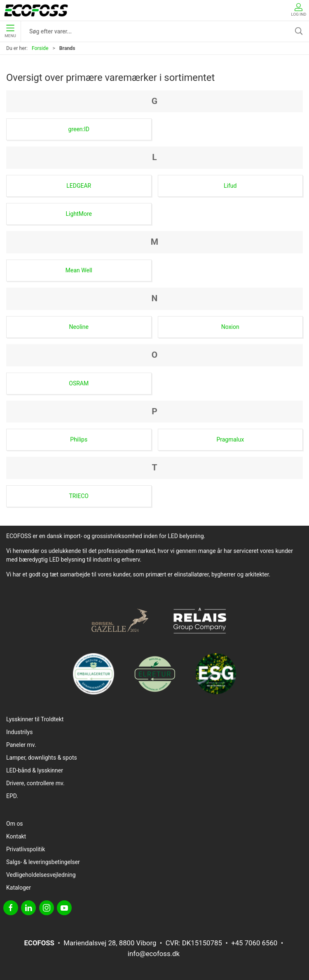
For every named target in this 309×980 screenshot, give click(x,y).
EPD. (12, 796)
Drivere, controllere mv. (35, 783)
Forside (40, 48)
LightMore (79, 214)
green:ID (79, 129)
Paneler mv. (21, 745)
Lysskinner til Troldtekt (35, 719)
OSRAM (79, 383)
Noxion (230, 327)
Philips (79, 439)
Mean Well (79, 270)
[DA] (36, 10)
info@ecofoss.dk (154, 954)
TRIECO (79, 496)
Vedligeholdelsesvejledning (41, 875)
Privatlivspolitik (26, 849)
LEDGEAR (79, 186)
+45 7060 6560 (254, 943)
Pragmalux (230, 439)
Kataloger (19, 888)
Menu (10, 31)
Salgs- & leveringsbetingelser (43, 862)
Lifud (230, 186)
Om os (15, 824)
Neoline (79, 327)
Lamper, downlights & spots (42, 758)
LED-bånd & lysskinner (35, 770)
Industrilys (19, 732)
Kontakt (16, 836)
